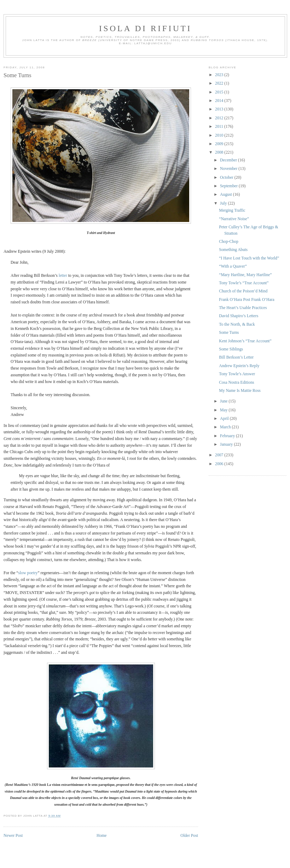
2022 (220, 83)
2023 (220, 75)
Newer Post (13, 836)
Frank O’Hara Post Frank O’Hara (246, 300)
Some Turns (18, 75)
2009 (220, 144)
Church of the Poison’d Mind (243, 291)
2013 (220, 109)
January (227, 444)
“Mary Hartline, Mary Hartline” (245, 275)
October (227, 178)
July (224, 203)
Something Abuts (233, 250)
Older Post (189, 836)
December (229, 160)
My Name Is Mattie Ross (240, 391)
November (229, 169)
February (228, 436)
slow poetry (28, 573)
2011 (220, 127)
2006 (220, 464)
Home (102, 836)
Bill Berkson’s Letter (236, 357)
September (229, 186)
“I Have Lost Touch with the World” (249, 258)
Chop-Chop (229, 242)
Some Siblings (231, 349)
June (224, 401)
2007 (220, 455)
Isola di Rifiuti (145, 28)
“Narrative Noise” (234, 219)
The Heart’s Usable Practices (243, 308)
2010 (220, 135)
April (225, 419)
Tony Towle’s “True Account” (244, 283)
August (227, 195)
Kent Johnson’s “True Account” (245, 341)
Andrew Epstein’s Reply (239, 366)
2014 (220, 101)
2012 (220, 118)
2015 (220, 92)
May (224, 410)
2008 (220, 152)
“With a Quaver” (233, 266)
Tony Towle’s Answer (237, 374)
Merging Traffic (232, 210)
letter (63, 276)
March (226, 427)
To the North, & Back (237, 324)
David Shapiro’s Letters (239, 316)
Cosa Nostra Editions (236, 382)
